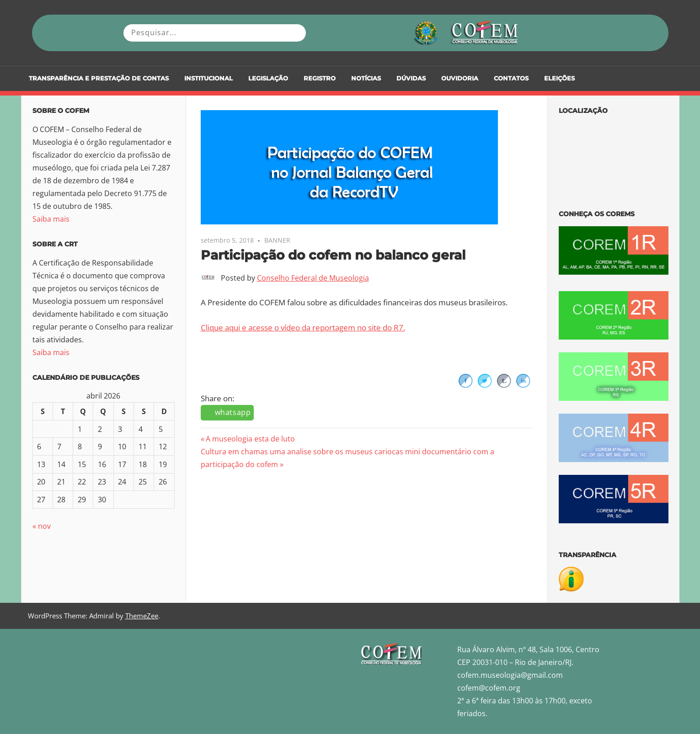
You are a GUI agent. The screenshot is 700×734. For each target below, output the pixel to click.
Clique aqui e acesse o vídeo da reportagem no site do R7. (303, 327)
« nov (42, 526)
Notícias (366, 78)
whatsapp (233, 412)
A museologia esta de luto (250, 439)
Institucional (208, 78)
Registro (320, 78)
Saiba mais (51, 219)
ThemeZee (142, 616)
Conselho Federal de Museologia (313, 278)
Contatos (511, 78)
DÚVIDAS (411, 78)
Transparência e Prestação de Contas (99, 78)
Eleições (559, 78)
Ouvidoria (460, 78)
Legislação (268, 78)
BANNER (277, 240)
